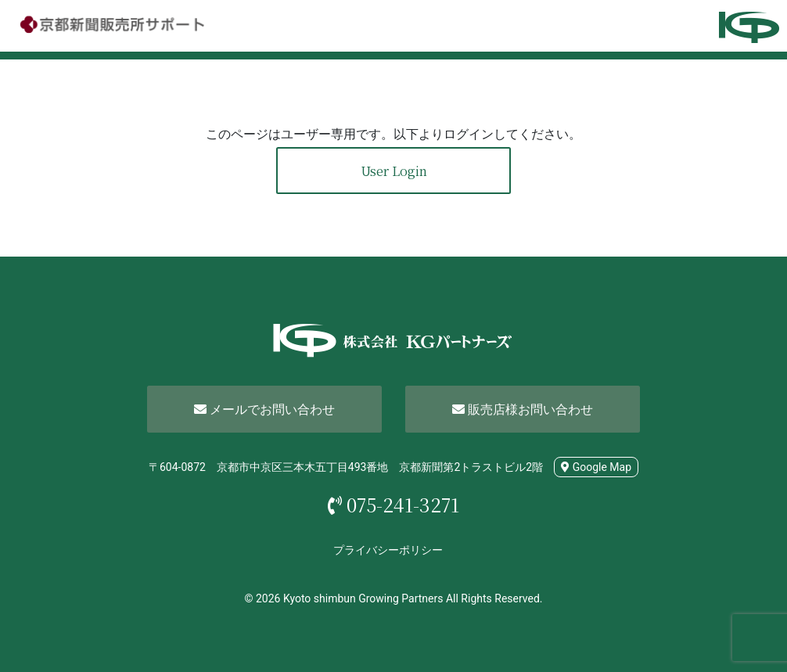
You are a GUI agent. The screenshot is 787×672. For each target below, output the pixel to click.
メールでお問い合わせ (264, 410)
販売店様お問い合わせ (523, 410)
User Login (394, 171)
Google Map (596, 467)
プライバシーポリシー (388, 550)
